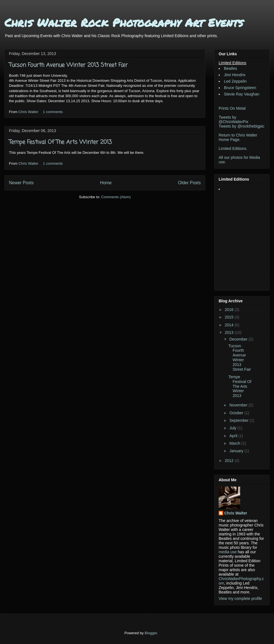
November (239, 405)
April (234, 436)
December (239, 339)
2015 (230, 317)
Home (106, 183)
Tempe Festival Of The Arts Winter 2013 (60, 142)
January (237, 451)
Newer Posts (21, 183)
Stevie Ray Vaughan (242, 94)
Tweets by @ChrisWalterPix (233, 119)
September (239, 420)
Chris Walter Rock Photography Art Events (124, 22)
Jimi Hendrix (235, 75)
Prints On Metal (232, 108)
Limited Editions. (233, 149)
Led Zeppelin (235, 81)
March (235, 443)
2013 (230, 332)
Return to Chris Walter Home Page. (238, 137)
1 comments (53, 112)
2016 (230, 310)
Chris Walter (29, 112)
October (237, 413)
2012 (230, 461)
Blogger (151, 633)
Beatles (231, 68)
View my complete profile (240, 598)
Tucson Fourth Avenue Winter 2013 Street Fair (68, 65)
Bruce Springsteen (240, 88)
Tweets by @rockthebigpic (242, 126)
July (233, 428)
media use (228, 552)
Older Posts (189, 183)
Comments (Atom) (116, 197)
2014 (230, 325)
